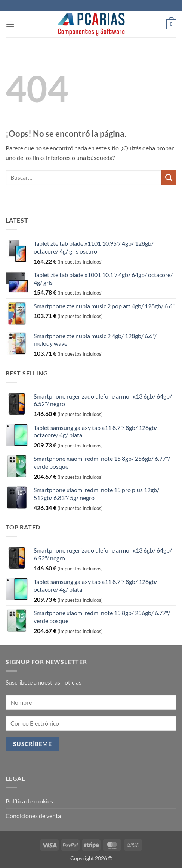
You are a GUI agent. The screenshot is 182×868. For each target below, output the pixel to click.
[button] (10, 24)
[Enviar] (169, 177)
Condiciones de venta (33, 816)
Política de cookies (29, 801)
